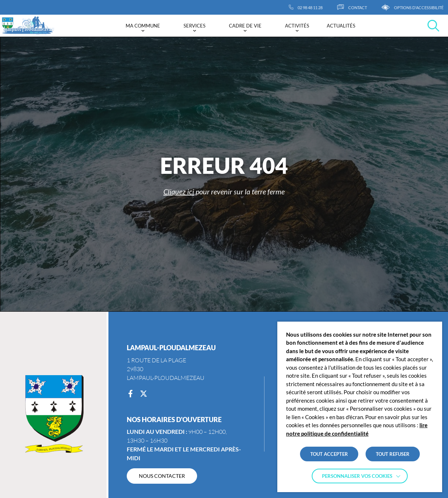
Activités (297, 26)
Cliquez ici (179, 191)
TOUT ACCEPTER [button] (329, 454)
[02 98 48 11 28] (313, 7)
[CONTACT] (360, 7)
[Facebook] (130, 394)
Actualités (341, 26)
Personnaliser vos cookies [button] (357, 476)
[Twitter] (143, 394)
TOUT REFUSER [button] (393, 454)
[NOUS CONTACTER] (162, 476)
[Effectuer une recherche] (433, 26)
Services (195, 26)
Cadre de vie (245, 26)
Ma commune (143, 26)
